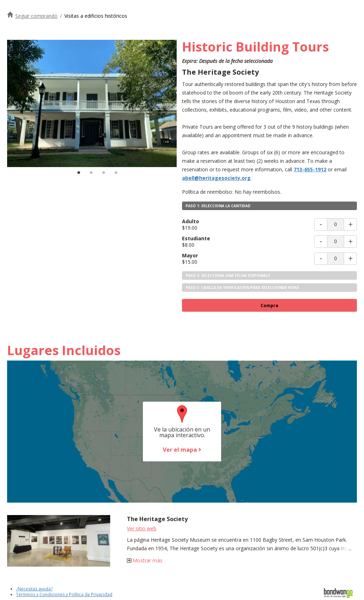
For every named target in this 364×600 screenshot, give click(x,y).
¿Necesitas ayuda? (34, 589)
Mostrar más (148, 560)
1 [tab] (79, 173)
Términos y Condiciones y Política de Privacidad (64, 594)
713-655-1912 (310, 169)
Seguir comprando (36, 16)
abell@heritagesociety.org (216, 178)
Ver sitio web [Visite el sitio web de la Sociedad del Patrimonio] (142, 528)
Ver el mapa (182, 450)
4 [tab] (116, 173)
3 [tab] (104, 173)
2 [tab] (91, 173)
